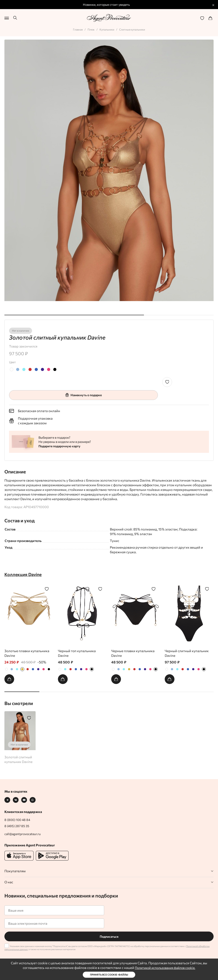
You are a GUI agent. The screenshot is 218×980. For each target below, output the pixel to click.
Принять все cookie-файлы (109, 975)
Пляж (90, 28)
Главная (76, 28)
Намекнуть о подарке (83, 394)
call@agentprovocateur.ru (24, 834)
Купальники (107, 28)
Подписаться (109, 936)
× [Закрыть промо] (213, 5)
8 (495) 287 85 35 (18, 826)
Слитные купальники (134, 28)
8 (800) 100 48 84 (18, 819)
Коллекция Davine (24, 574)
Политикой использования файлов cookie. (165, 968)
